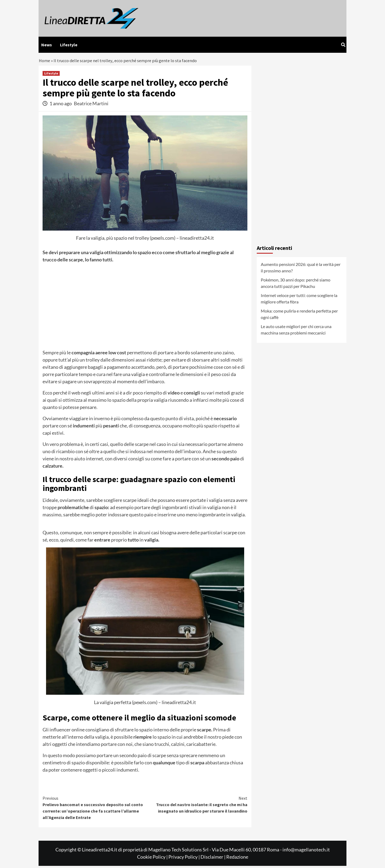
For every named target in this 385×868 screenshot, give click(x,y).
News (47, 45)
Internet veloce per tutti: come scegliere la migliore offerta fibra (299, 301)
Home (45, 62)
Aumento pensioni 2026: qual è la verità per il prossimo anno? (301, 270)
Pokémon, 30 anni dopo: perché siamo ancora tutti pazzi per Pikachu (296, 285)
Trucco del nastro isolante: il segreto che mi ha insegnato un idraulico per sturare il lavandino (196, 806)
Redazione (237, 859)
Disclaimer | (213, 859)
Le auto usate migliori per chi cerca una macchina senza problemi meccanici (296, 332)
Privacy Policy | (184, 859)
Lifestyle (69, 45)
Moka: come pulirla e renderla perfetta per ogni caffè (299, 316)
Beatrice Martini (91, 106)
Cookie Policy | (153, 859)
